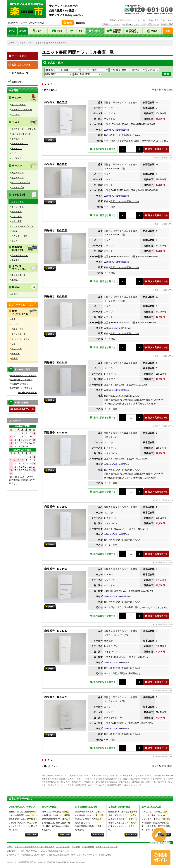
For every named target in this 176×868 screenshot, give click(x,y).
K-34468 (62, 569)
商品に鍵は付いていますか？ (23, 376)
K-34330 (62, 631)
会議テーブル (18, 329)
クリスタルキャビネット (23, 226)
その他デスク (18, 139)
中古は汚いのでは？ (19, 384)
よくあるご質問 (138, 24)
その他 (14, 280)
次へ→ (54, 90)
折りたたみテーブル (21, 182)
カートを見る (17, 56)
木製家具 (15, 260)
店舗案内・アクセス (111, 24)
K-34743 (62, 296)
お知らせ (15, 82)
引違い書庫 (17, 217)
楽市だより (20, 847)
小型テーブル (18, 178)
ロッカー (15, 241)
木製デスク (17, 148)
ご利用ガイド (114, 20)
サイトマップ (102, 847)
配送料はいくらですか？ (21, 388)
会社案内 (126, 24)
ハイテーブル (18, 187)
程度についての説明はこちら (125, 135)
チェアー (15, 354)
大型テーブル (18, 173)
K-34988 (62, 433)
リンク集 (76, 847)
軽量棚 (14, 358)
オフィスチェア (19, 105)
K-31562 (62, 507)
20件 (171, 90)
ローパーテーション (21, 339)
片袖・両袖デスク (20, 143)
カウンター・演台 (20, 236)
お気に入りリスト (20, 65)
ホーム (12, 43)
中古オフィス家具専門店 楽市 (20, 862)
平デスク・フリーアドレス (24, 129)
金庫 (13, 344)
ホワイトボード (19, 275)
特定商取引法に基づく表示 (33, 855)
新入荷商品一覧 (18, 73)
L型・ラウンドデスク (21, 134)
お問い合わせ (153, 24)
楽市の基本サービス (130, 20)
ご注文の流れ (147, 20)
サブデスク (17, 158)
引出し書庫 (17, 221)
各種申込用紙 (167, 24)
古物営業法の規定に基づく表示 (61, 855)
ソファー (15, 114)
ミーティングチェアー (22, 110)
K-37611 (62, 102)
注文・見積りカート (156, 149)
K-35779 (62, 697)
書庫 (13, 319)
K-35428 (62, 362)
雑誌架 (14, 231)
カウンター (17, 349)
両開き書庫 (17, 212)
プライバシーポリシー (87, 855)
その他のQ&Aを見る (27, 392)
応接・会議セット (20, 255)
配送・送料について (164, 20)
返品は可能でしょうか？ (21, 380)
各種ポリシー (13, 855)
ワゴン (14, 153)
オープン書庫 (18, 207)
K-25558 (62, 230)
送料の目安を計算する (103, 149)
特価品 (14, 294)
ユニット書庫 (18, 202)
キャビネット (23, 43)
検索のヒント (82, 23)
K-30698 (62, 164)
